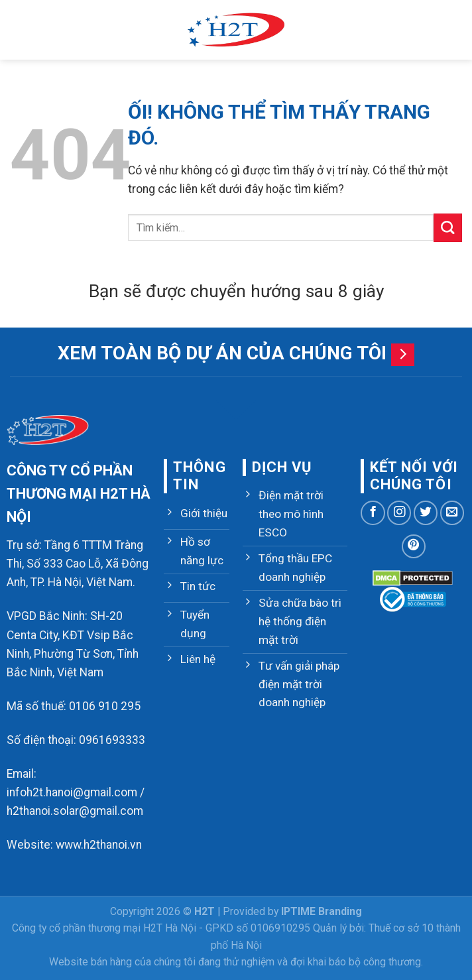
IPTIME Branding (322, 911)
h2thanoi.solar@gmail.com (75, 811)
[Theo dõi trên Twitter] (426, 513)
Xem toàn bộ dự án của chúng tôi (222, 353)
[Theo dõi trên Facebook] (373, 513)
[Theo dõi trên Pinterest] (414, 546)
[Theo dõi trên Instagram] (399, 513)
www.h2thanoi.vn (99, 845)
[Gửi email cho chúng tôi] (452, 513)
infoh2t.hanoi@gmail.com (72, 792)
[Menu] (19, 30)
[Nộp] (448, 228)
